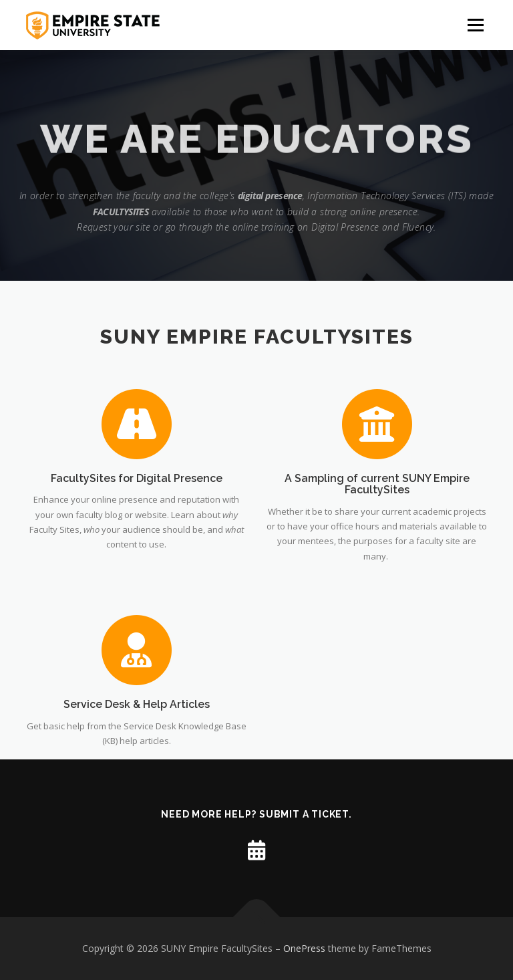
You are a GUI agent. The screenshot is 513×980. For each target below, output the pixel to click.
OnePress (304, 948)
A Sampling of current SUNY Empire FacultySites (377, 485)
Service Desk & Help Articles (137, 757)
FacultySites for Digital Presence (137, 479)
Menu (475, 25)
